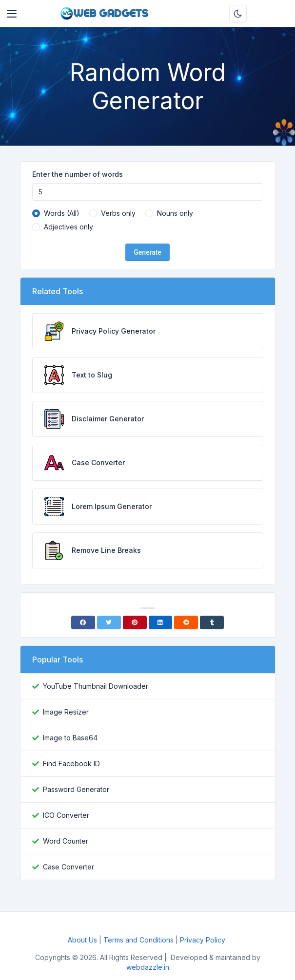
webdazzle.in (148, 967)
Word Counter (66, 841)
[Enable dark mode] (238, 14)
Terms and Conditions (138, 940)
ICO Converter (66, 815)
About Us (82, 940)
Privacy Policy (204, 940)
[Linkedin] (161, 622)
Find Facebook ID (71, 763)
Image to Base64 (70, 738)
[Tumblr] (212, 622)
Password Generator (76, 789)
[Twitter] (109, 622)
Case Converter (69, 867)
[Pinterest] (135, 622)
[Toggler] (12, 14)
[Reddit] (186, 622)
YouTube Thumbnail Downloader (96, 686)
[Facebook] (83, 622)
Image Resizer (66, 712)
